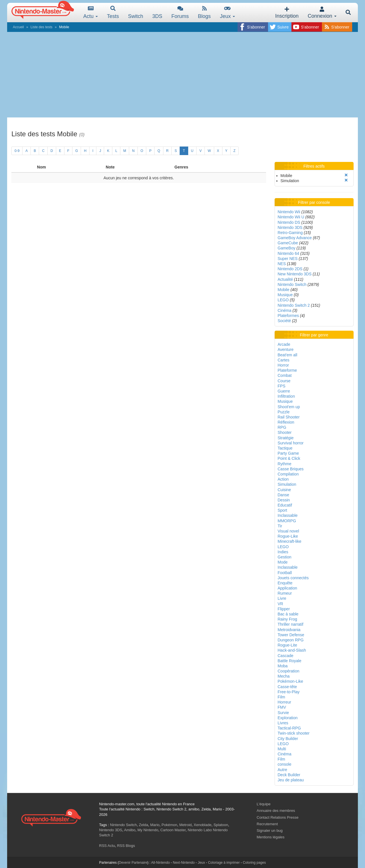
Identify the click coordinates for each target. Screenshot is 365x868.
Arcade (284, 344)
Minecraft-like (290, 541)
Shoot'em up (289, 407)
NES (282, 264)
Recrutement (267, 824)
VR (280, 604)
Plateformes (288, 316)
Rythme (285, 464)
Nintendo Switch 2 (294, 305)
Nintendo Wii (289, 212)
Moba (283, 666)
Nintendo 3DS (290, 227)
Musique (285, 295)
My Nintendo (148, 830)
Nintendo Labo (200, 830)
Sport (282, 510)
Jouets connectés (293, 578)
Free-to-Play (289, 692)
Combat (285, 375)
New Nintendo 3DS (295, 274)
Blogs (204, 12)
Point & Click (289, 458)
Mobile (284, 290)
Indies (283, 552)
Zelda (144, 825)
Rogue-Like (288, 536)
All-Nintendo (160, 863)
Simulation (287, 484)
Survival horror (291, 443)
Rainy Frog (287, 619)
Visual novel (288, 531)
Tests (113, 12)
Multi (282, 749)
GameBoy (287, 248)
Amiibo (130, 830)
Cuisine (284, 490)
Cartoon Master (173, 830)
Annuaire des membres (276, 811)
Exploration (288, 718)
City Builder (288, 739)
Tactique (285, 448)
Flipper (284, 609)
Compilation (288, 474)
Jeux (227, 12)
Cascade (286, 656)
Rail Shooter (289, 417)
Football (285, 573)
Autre (282, 770)
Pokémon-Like (291, 681)
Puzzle (284, 412)
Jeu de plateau (291, 780)
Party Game (288, 453)
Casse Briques (291, 469)
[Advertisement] (182, 75)
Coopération (289, 671)
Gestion (285, 557)
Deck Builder (289, 775)
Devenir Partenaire (133, 863)
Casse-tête (287, 687)
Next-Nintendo (184, 863)
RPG (282, 427)
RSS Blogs (126, 846)
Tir (280, 526)
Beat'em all (288, 355)
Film (281, 697)
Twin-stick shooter (294, 733)
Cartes (284, 360)
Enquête (285, 583)
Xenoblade (202, 825)
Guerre (284, 391)
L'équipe (264, 804)
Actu (91, 12)
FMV (282, 707)
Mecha (284, 676)
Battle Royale (290, 661)
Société (284, 321)
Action (283, 479)
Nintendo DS (289, 222)
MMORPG (287, 521)
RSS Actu (107, 846)
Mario (155, 825)
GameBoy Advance (295, 238)
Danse (283, 495)
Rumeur (285, 593)
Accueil (18, 27)
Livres (283, 723)
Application (288, 588)
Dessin (284, 500)
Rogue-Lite (288, 645)
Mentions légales (271, 837)
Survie (283, 713)
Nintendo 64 (289, 253)
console (285, 764)
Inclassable (288, 515)
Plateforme (287, 370)
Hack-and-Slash (292, 650)
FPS (282, 386)
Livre (282, 598)
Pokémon (170, 825)
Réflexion (286, 422)
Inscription (287, 13)
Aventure (286, 349)
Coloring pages (254, 863)
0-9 (17, 151)
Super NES (288, 259)
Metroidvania (289, 630)
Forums (180, 12)
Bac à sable (288, 614)
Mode (283, 562)
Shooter (285, 432)
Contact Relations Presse (278, 817)
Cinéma (285, 310)
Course (284, 381)
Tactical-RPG (289, 728)
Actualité (285, 279)
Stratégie (286, 438)
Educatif (285, 505)
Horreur (284, 702)
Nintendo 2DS (290, 269)
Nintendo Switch (292, 284)
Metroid (185, 825)
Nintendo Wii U (291, 217)
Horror (283, 365)
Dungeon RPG (291, 640)
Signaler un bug (270, 831)
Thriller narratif (291, 624)
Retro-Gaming (290, 233)
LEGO (283, 300)
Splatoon (221, 825)
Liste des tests (41, 27)
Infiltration (286, 396)
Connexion (322, 13)
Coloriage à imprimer (224, 863)
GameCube (288, 243)
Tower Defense (291, 635)
